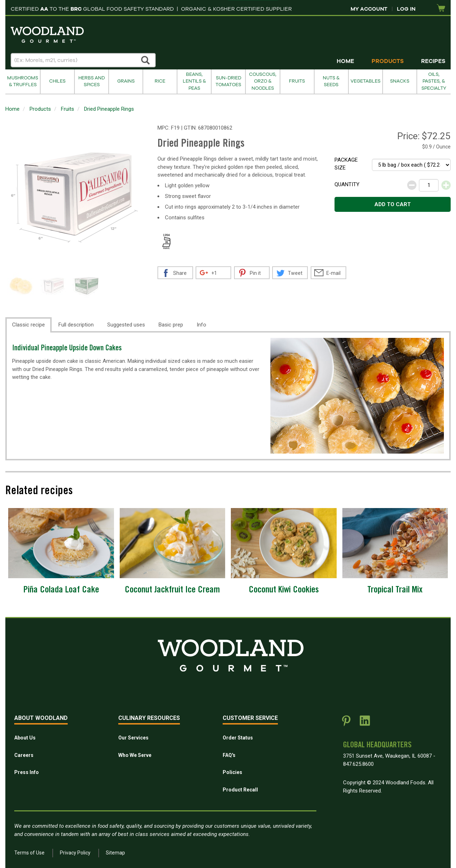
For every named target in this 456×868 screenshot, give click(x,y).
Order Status (238, 738)
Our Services (133, 738)
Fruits (297, 81)
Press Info (27, 772)
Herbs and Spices (92, 81)
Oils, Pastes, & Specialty (434, 81)
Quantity (347, 184)
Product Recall (240, 790)
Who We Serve (135, 755)
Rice (160, 81)
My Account (369, 9)
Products (388, 61)
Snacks (400, 81)
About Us (25, 738)
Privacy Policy (75, 853)
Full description (76, 325)
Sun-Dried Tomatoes (228, 81)
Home (345, 61)
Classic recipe (28, 325)
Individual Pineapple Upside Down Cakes (67, 349)
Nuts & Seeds (331, 81)
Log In (406, 9)
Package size (346, 164)
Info (201, 325)
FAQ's (229, 755)
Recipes (433, 61)
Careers (24, 755)
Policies (232, 772)
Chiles (57, 81)
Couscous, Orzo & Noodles (263, 81)
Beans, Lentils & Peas (194, 81)
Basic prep (171, 325)
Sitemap (115, 853)
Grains (126, 81)
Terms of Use (29, 853)
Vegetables (366, 81)
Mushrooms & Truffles (23, 81)
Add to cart (393, 204)
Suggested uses (126, 325)
